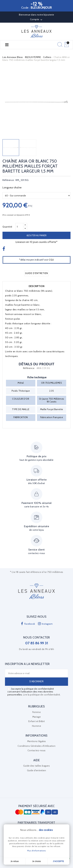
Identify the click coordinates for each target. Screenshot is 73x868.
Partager (4, 249)
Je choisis (37, 861)
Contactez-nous (37, 750)
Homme (37, 726)
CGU (51, 260)
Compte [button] (37, 20)
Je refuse (15, 861)
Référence (29, 368)
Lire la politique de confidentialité (41, 695)
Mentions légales (37, 741)
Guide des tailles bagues (36, 766)
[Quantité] (19, 227)
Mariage (37, 717)
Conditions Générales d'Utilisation (36, 746)
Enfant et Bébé (36, 721)
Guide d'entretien (36, 273)
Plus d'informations (36, 851)
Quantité (7, 227)
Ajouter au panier (36, 235)
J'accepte (58, 861)
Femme (37, 712)
